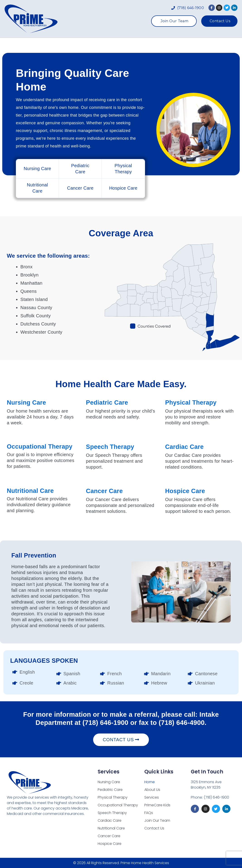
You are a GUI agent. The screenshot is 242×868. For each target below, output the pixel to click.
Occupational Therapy (40, 447)
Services (115, 45)
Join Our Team (157, 820)
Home (59, 45)
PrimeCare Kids (152, 45)
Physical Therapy (191, 403)
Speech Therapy (110, 447)
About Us (84, 45)
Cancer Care (104, 491)
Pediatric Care (107, 403)
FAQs (183, 45)
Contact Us (154, 828)
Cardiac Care (184, 447)
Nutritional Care (30, 491)
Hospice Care (185, 491)
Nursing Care (26, 403)
